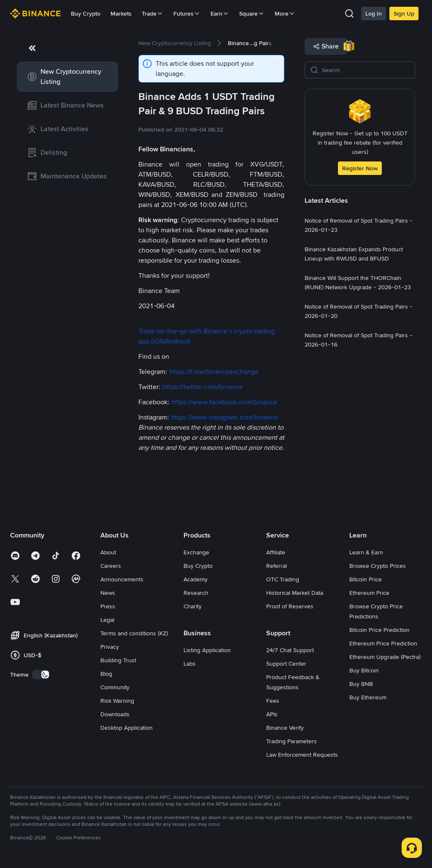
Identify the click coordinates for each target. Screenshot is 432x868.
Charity (193, 606)
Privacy (110, 647)
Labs (190, 664)
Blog (106, 674)
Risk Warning (117, 701)
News (108, 593)
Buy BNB (361, 684)
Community (115, 687)
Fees (273, 701)
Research (196, 593)
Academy (196, 579)
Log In (374, 13)
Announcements (122, 579)
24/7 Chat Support (290, 650)
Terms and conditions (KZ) (134, 633)
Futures (187, 13)
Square (252, 13)
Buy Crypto (86, 13)
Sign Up (404, 13)
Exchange (196, 552)
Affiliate (276, 552)
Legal (107, 620)
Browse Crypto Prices (378, 566)
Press (108, 606)
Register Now (360, 168)
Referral (277, 566)
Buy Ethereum (368, 697)
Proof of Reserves (290, 606)
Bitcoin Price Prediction (379, 630)
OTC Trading (283, 579)
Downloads (115, 714)
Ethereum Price (369, 593)
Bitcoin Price (366, 579)
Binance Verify (285, 728)
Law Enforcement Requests (302, 755)
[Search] (366, 70)
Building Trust (118, 660)
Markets (121, 13)
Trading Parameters (292, 741)
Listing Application (207, 650)
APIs (272, 714)
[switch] (41, 675)
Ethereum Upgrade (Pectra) (385, 657)
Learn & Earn (366, 552)
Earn (220, 13)
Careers (111, 566)
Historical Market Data (295, 593)
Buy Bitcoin (364, 670)
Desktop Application (127, 728)
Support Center (286, 664)
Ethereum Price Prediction (383, 643)
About (108, 552)
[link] (67, 77)
